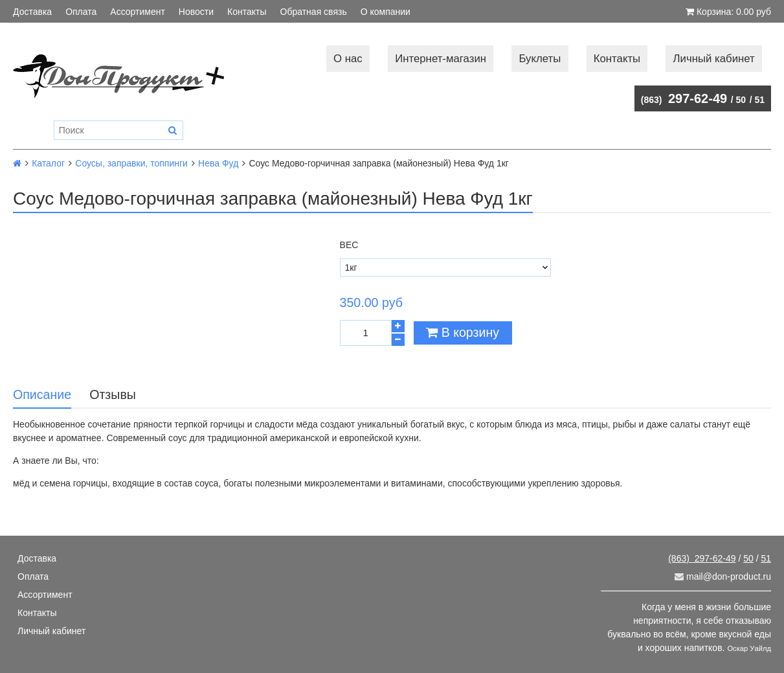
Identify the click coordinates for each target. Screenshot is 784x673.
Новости (196, 12)
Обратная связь (314, 12)
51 (759, 100)
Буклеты (540, 59)
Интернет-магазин (441, 59)
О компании (386, 12)
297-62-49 (684, 98)
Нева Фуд (218, 163)
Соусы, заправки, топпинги (131, 163)
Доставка (32, 12)
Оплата (81, 12)
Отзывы (113, 394)
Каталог (48, 163)
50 (741, 100)
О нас (348, 59)
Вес (349, 245)
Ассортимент (138, 12)
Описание (42, 394)
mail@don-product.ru (723, 576)
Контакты (247, 12)
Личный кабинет (714, 59)
